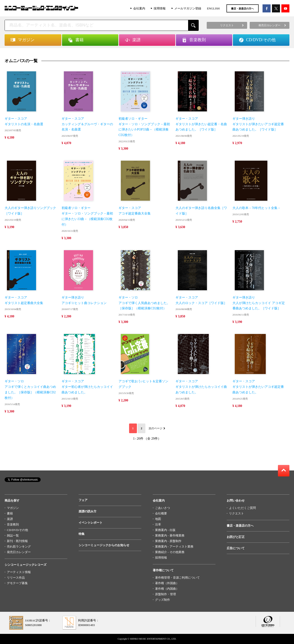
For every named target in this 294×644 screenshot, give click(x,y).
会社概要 (161, 513)
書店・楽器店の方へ (242, 9)
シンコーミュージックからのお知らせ (104, 545)
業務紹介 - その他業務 (170, 552)
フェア (83, 500)
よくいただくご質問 (242, 508)
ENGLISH (213, 8)
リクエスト (236, 513)
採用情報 (160, 8)
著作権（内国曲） (167, 589)
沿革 (158, 524)
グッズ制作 (163, 600)
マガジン (13, 508)
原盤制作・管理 (165, 594)
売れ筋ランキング (19, 547)
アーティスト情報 (19, 572)
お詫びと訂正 (236, 537)
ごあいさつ (163, 508)
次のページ (155, 428)
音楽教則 (13, 524)
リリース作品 (16, 578)
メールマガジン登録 (188, 8)
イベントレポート (90, 523)
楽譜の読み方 (88, 511)
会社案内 (139, 8)
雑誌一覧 (13, 535)
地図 (158, 519)
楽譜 (10, 519)
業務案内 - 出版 (165, 530)
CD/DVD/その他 (17, 530)
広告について (236, 548)
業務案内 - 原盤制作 (168, 541)
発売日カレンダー (19, 552)
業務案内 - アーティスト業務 (174, 547)
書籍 (10, 513)
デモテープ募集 (17, 583)
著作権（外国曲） (167, 583)
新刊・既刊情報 (17, 541)
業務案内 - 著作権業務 (170, 535)
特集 (82, 534)
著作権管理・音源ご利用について (177, 578)
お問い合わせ (236, 500)
